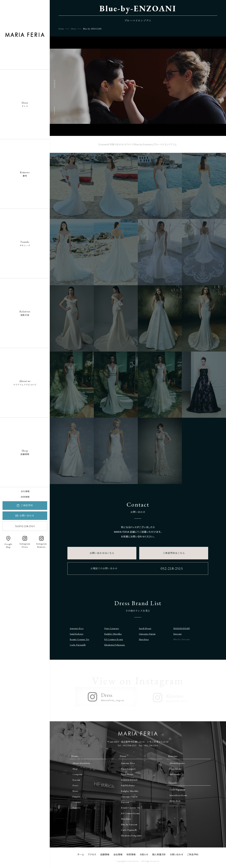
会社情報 (25, 491)
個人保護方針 (159, 855)
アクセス (92, 855)
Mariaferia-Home (178, 795)
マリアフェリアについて (25, 383)
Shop (75, 769)
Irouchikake (176, 769)
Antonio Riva (77, 628)
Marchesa (144, 639)
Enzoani (178, 634)
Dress (74, 29)
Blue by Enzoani (129, 824)
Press (75, 785)
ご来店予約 (27, 505)
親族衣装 (25, 313)
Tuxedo (173, 783)
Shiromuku (175, 774)
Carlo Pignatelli (78, 645)
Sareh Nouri (145, 628)
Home (61, 29)
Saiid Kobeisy (77, 634)
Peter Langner (112, 628)
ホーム (81, 855)
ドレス (25, 104)
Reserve (77, 808)
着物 (25, 174)
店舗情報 (25, 452)
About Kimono (177, 763)
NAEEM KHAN (182, 628)
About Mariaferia (81, 763)
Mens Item (175, 801)
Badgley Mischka (113, 634)
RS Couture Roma (114, 639)
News (75, 791)
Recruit (76, 780)
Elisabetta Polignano (115, 645)
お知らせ (144, 855)
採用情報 (25, 497)
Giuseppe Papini (147, 634)
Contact (77, 802)
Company (77, 774)
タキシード (25, 243)
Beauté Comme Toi (79, 639)
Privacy (76, 796)
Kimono (173, 756)
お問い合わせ (27, 516)
